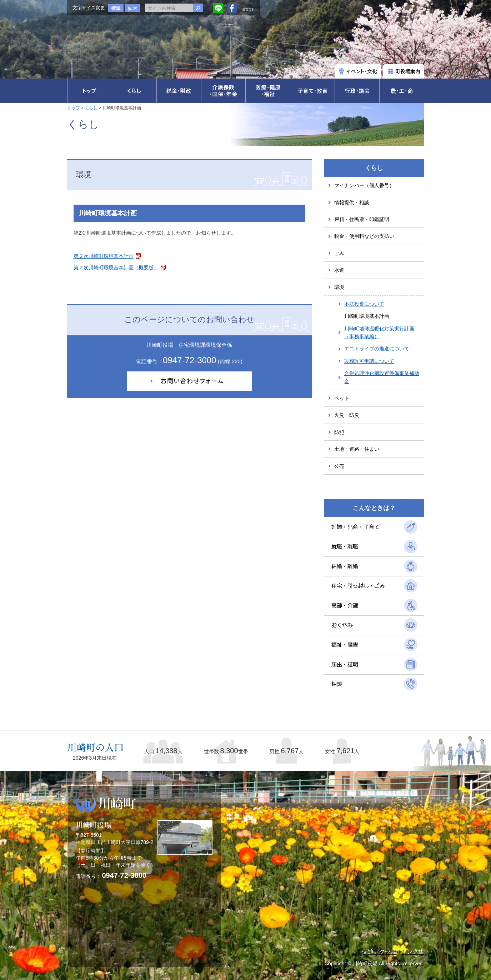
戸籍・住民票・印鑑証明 (362, 219)
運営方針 (249, 9)
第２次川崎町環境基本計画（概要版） (116, 267)
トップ (74, 108)
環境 (339, 287)
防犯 (339, 432)
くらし (91, 108)
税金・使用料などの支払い (364, 236)
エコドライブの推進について (377, 349)
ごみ (339, 253)
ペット (342, 398)
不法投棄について (364, 304)
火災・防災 (347, 415)
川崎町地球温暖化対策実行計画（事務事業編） (379, 332)
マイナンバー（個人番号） (364, 185)
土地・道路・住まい (357, 449)
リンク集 (413, 952)
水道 (339, 270)
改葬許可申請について (369, 361)
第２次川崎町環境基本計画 (104, 256)
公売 (339, 466)
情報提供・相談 (352, 202)
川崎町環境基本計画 (367, 316)
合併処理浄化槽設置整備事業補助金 (382, 377)
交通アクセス (379, 952)
